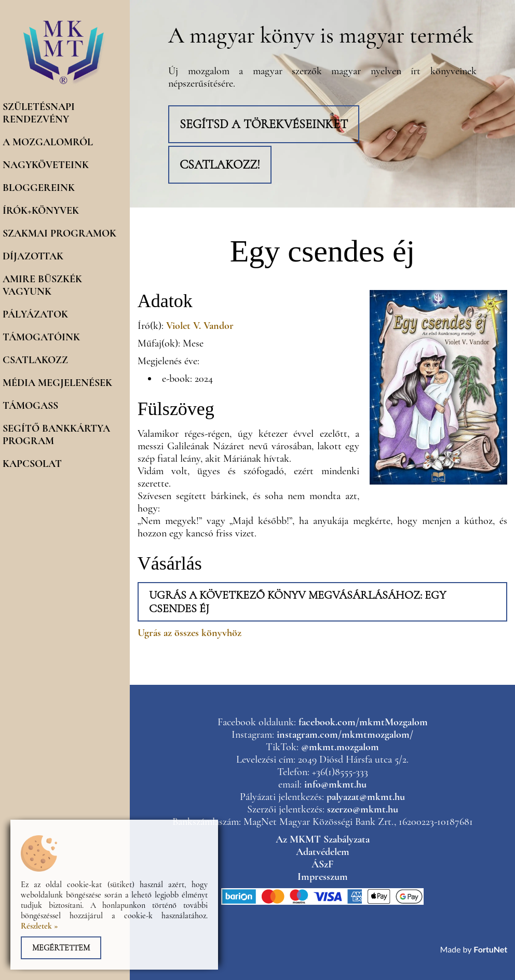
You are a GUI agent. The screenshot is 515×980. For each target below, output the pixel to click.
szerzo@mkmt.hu (363, 809)
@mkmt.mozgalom (340, 747)
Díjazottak (33, 256)
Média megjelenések (57, 383)
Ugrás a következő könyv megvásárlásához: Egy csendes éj (297, 602)
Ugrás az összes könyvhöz (189, 633)
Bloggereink (39, 188)
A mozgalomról (48, 142)
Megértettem (61, 948)
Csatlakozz (35, 360)
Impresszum (323, 877)
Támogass (30, 406)
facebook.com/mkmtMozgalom (363, 722)
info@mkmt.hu (335, 784)
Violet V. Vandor (200, 326)
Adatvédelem (323, 852)
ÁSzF (322, 864)
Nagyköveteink (46, 165)
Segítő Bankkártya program (56, 435)
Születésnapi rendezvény (39, 113)
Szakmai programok (59, 233)
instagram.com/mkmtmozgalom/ (345, 735)
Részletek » (39, 926)
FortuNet (490, 949)
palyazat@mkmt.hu (366, 797)
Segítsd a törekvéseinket (264, 124)
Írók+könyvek (41, 211)
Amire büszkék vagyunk (42, 285)
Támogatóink (41, 337)
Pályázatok (35, 314)
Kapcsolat (32, 464)
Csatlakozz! (220, 165)
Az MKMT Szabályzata (323, 839)
